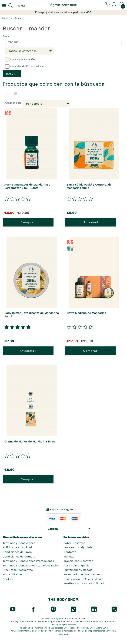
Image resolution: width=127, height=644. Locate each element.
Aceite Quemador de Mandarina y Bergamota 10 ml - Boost (27, 186)
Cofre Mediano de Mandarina (86, 313)
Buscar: (6, 36)
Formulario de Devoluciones (83, 574)
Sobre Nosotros (74, 543)
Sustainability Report (78, 570)
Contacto (70, 552)
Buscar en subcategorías (20, 59)
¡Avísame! (90, 222)
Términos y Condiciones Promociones (28, 561)
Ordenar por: (13, 103)
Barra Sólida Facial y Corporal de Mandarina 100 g (89, 186)
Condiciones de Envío (17, 552)
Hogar (6, 18)
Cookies (8, 579)
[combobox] (32, 6)
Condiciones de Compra (19, 557)
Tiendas (69, 557)
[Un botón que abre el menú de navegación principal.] (4, 6)
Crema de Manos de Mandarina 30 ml (30, 441)
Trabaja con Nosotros (78, 561)
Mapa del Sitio (12, 574)
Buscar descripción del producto (24, 66)
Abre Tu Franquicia (76, 565)
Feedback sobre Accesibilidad (84, 583)
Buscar (19, 18)
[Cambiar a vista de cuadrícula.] (15, 93)
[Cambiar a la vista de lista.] (8, 93)
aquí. (66, 634)
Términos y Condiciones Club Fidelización (31, 565)
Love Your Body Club (78, 547)
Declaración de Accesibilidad (83, 579)
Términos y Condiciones (19, 543)
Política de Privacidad (17, 547)
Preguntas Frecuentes (18, 570)
